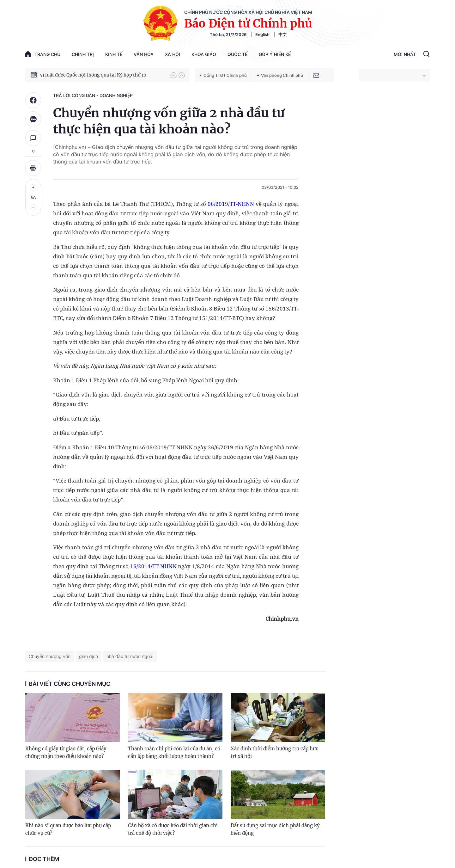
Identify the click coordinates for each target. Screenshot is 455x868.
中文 (282, 34)
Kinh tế (114, 54)
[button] (173, 75)
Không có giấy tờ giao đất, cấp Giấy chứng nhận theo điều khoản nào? (66, 752)
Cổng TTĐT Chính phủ (223, 75)
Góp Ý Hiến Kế (275, 54)
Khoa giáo (204, 54)
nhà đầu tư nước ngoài (130, 656)
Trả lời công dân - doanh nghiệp (93, 95)
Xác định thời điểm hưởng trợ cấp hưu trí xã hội (275, 752)
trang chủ (43, 54)
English (262, 34)
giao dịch (88, 656)
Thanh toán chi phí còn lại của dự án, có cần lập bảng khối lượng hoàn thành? (174, 752)
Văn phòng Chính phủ (280, 75)
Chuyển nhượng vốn (50, 656)
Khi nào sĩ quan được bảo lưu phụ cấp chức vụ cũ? (68, 829)
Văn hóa (144, 54)
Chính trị (83, 54)
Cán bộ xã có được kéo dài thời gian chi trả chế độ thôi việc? (173, 829)
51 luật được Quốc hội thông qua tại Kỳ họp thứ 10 (93, 75)
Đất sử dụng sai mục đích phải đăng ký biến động (275, 829)
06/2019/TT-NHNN (231, 204)
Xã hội (173, 54)
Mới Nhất (405, 54)
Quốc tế (237, 54)
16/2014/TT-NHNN (153, 566)
